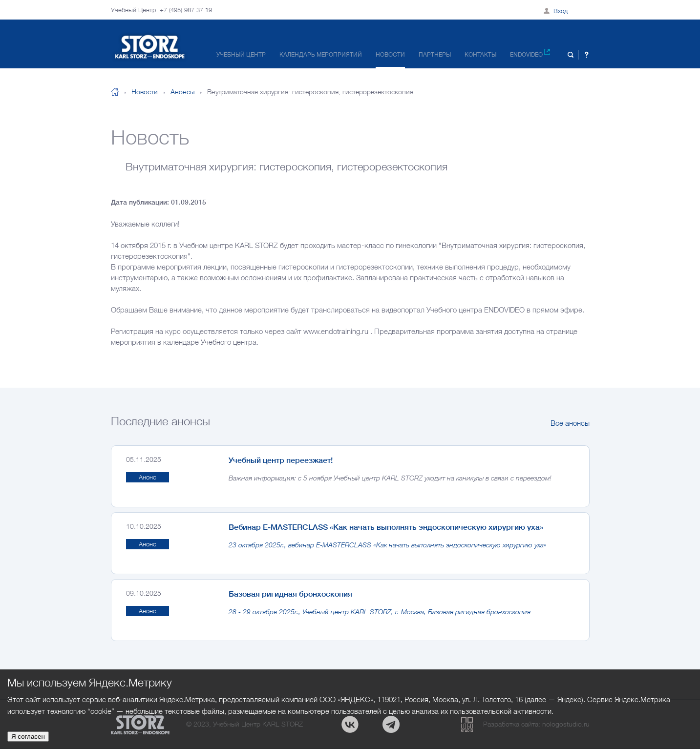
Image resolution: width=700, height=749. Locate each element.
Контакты (480, 54)
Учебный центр (241, 54)
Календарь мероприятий (321, 54)
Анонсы (182, 92)
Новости (390, 54)
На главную (115, 92)
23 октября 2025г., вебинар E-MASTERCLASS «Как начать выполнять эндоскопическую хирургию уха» (388, 545)
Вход (561, 11)
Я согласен (28, 737)
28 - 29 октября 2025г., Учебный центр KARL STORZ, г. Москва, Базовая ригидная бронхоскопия (380, 612)
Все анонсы (570, 423)
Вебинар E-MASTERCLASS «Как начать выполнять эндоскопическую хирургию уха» (386, 527)
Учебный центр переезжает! (281, 460)
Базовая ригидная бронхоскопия (290, 594)
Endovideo (530, 53)
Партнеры (435, 54)
